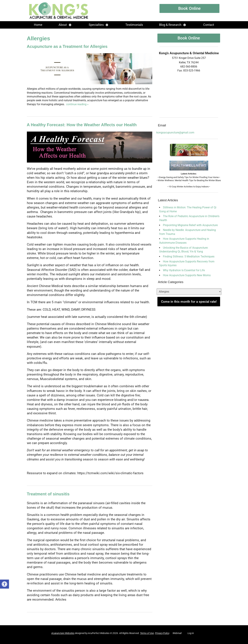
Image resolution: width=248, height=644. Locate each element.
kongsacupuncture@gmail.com (175, 133)
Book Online (189, 8)
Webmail (177, 633)
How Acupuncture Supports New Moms (187, 275)
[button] (4, 584)
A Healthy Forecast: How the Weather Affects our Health (82, 125)
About (63, 25)
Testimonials (134, 25)
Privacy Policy (162, 633)
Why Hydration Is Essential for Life (184, 270)
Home (38, 25)
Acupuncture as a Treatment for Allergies (67, 46)
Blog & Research (170, 25)
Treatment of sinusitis (48, 494)
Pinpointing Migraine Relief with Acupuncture (190, 225)
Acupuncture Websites (63, 633)
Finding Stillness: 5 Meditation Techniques (189, 256)
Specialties (96, 25)
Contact (209, 25)
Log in (191, 633)
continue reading (77, 104)
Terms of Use (147, 633)
